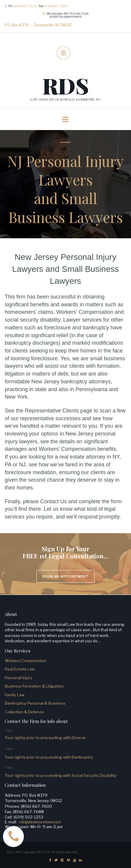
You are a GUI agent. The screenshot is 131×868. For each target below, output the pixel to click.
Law (20, 695)
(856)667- (21, 6)
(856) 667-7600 (36, 806)
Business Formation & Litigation (35, 686)
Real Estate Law (20, 669)
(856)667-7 (53, 6)
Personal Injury (19, 678)
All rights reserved (64, 851)
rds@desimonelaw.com (40, 822)
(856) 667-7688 (28, 812)
